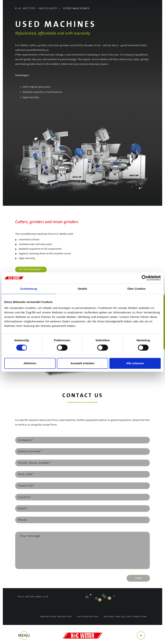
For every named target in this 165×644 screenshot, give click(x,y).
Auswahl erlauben (82, 363)
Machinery (49, 8)
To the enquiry (30, 269)
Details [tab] (82, 289)
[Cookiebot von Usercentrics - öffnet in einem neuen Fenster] (144, 278)
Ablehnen (30, 363)
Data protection (88, 617)
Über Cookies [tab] (137, 289)
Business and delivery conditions (125, 617)
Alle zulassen (135, 363)
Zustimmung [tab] (29, 289)
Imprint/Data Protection (56, 617)
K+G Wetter (25, 8)
